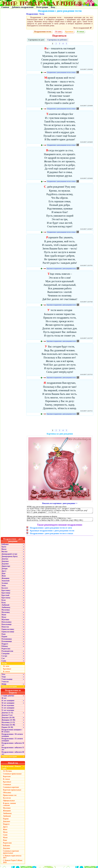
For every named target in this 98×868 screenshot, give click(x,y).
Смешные (7, 786)
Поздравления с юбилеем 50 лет (13, 746)
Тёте (3, 676)
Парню (4, 638)
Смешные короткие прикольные (11, 854)
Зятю (4, 587)
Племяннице (7, 643)
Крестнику (6, 592)
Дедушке (5, 566)
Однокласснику (8, 631)
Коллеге (5, 590)
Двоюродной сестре (9, 556)
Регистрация (42, 7)
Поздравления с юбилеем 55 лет (13, 751)
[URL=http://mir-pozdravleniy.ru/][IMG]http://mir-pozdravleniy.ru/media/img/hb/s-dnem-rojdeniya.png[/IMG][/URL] (60, 521)
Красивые (69, 32)
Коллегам (7, 800)
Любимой (5, 607)
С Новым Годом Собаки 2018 (13, 863)
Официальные (9, 803)
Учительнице (7, 681)
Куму (4, 604)
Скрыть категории (13, 688)
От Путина (7, 773)
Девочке (5, 561)
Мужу (4, 619)
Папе (4, 636)
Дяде (4, 575)
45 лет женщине (8, 702)
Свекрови (5, 655)
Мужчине (5, 621)
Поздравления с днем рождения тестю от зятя (51, 530)
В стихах (81, 32)
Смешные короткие (11, 789)
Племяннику (7, 641)
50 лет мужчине (8, 707)
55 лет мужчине (8, 712)
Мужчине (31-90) (8, 727)
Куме (4, 602)
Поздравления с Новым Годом (11, 769)
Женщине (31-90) (8, 722)
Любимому (6, 609)
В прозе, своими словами (9, 806)
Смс (3, 660)
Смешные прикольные (12, 776)
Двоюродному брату (10, 558)
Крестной (5, 597)
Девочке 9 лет (7, 717)
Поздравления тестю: (43, 32)
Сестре (4, 658)
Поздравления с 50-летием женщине (12, 737)
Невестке (5, 629)
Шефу (4, 686)
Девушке (5, 563)
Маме (4, 617)
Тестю (42, 14)
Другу (4, 573)
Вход (53, 7)
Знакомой (5, 583)
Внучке (4, 553)
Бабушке (5, 546)
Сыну (4, 663)
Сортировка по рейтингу (57, 40)
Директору (6, 568)
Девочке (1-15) (7, 715)
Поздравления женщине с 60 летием (12, 733)
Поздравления (32, 14)
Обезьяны (7, 794)
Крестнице (6, 595)
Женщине (5, 580)
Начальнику (7, 624)
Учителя (5, 684)
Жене (4, 578)
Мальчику (6, 612)
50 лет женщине (8, 705)
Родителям (6, 651)
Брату (4, 549)
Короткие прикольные (12, 792)
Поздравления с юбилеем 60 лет (13, 755)
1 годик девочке (8, 698)
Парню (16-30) (7, 729)
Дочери (4, 570)
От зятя (58, 32)
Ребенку (5, 648)
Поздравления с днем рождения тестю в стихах (61, 72)
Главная (5, 7)
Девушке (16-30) (8, 719)
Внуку (4, 551)
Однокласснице (8, 634)
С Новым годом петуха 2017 (12, 859)
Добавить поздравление (23, 7)
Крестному (6, 600)
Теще (4, 679)
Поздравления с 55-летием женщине (12, 742)
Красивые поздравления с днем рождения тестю (61, 268)
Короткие (7, 778)
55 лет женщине (8, 710)
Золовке (5, 585)
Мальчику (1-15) (8, 724)
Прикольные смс (10, 797)
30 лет (4, 700)
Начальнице (7, 626)
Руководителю (7, 653)
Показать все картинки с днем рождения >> (60, 503)
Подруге (5, 646)
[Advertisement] (60, 423)
